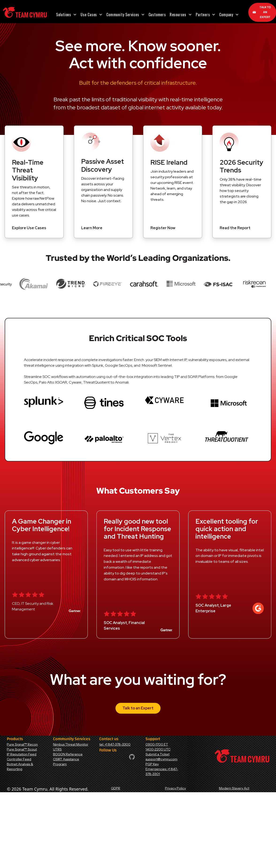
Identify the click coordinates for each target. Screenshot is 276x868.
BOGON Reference (68, 754)
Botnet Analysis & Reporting (20, 767)
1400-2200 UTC (158, 749)
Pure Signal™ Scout (22, 749)
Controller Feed (19, 759)
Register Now (163, 228)
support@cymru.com (161, 759)
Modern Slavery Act (234, 788)
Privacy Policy (175, 788)
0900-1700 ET (157, 744)
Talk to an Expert (138, 708)
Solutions (64, 15)
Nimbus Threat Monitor (71, 744)
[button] (66, 15)
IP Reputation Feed (22, 754)
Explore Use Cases (29, 228)
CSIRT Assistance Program (66, 762)
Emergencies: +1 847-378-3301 (162, 771)
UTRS (57, 749)
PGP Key (152, 764)
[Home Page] (25, 12)
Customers (157, 15)
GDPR (116, 788)
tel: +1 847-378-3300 (115, 744)
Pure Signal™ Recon (22, 744)
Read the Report (235, 228)
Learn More (92, 228)
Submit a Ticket (157, 754)
